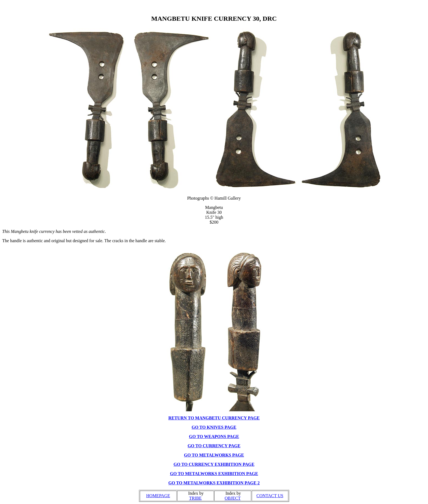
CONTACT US (270, 496)
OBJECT (233, 498)
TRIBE (195, 498)
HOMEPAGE (158, 496)
